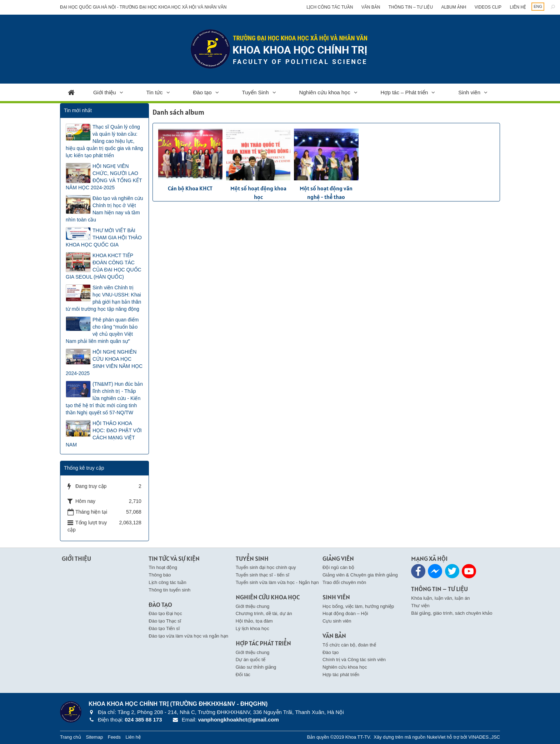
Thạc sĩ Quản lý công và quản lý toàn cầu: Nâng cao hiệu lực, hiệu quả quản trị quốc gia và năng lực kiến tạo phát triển (104, 141)
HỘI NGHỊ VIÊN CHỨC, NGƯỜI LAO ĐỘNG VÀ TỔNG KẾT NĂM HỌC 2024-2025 (104, 177)
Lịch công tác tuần (330, 7)
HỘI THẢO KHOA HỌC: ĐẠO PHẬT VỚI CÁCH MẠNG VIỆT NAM (104, 434)
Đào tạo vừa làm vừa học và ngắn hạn (188, 636)
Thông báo (160, 575)
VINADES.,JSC (484, 737)
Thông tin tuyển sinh (169, 590)
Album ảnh (454, 7)
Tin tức (155, 92)
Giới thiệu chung (253, 606)
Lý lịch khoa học (252, 628)
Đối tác (243, 675)
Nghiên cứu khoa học (324, 92)
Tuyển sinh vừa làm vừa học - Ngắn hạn (277, 582)
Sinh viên (469, 92)
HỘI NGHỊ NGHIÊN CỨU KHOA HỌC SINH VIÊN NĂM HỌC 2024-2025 (104, 363)
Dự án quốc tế (251, 660)
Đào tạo (202, 92)
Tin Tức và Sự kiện (174, 558)
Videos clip (488, 7)
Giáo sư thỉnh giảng (256, 667)
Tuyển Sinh (256, 92)
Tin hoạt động (163, 567)
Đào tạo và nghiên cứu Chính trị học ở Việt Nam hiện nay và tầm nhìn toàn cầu (104, 209)
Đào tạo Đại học (165, 613)
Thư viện (420, 606)
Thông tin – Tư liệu (411, 7)
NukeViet (436, 737)
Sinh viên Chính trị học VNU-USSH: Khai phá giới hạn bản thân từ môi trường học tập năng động (103, 298)
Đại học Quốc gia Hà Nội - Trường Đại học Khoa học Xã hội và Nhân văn (143, 7)
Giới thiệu (105, 92)
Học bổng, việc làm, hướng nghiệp (358, 606)
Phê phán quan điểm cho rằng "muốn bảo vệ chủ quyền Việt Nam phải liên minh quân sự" (102, 330)
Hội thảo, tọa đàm (254, 621)
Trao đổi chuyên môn (344, 582)
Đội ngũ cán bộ (338, 567)
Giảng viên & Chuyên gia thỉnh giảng (360, 575)
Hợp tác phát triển (341, 675)
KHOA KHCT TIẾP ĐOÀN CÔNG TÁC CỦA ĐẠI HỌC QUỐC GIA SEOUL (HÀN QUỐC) (104, 266)
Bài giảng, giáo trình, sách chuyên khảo (452, 613)
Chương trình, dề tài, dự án (264, 613)
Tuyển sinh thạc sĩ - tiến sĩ (263, 575)
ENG (538, 6)
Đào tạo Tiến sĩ (164, 628)
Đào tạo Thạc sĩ (165, 621)
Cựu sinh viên (337, 621)
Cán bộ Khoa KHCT (190, 188)
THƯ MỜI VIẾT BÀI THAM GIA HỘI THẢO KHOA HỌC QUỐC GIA (104, 238)
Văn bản (371, 7)
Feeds (114, 737)
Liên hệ (518, 7)
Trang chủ (71, 737)
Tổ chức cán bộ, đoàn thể (349, 645)
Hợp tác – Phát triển (404, 92)
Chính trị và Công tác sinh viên (354, 660)
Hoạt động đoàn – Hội (345, 613)
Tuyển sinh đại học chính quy (266, 567)
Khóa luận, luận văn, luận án (440, 598)
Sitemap (94, 737)
